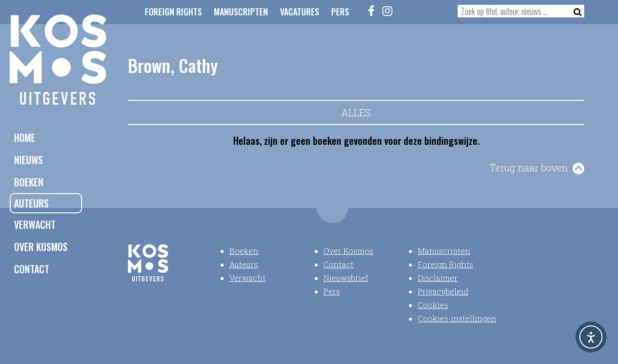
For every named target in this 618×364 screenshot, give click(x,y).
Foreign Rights (173, 12)
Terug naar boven (529, 168)
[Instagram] (388, 11)
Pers (340, 12)
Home (25, 138)
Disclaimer (438, 278)
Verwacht (35, 224)
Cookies (433, 305)
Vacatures (300, 12)
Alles (356, 112)
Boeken (29, 182)
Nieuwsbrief (346, 278)
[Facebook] (372, 11)
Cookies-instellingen (457, 318)
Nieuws (28, 160)
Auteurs (31, 203)
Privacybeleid (443, 291)
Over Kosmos (41, 247)
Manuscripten (241, 12)
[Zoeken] (575, 11)
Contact (32, 269)
